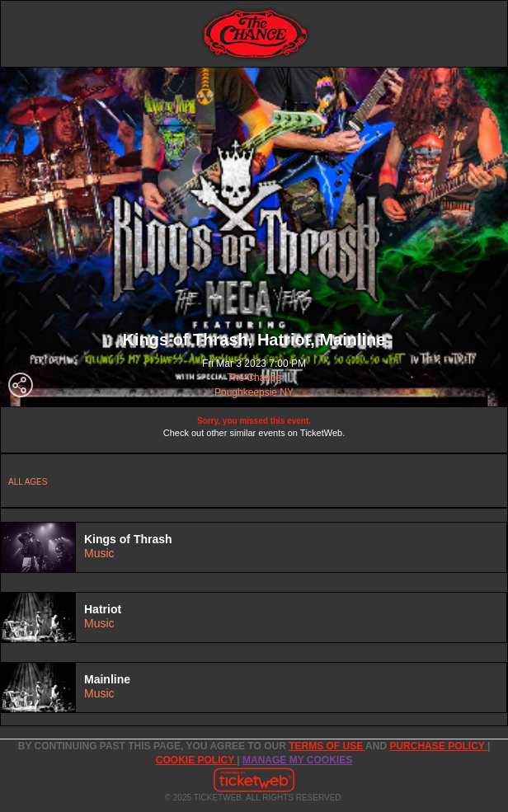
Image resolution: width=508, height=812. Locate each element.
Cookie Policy (196, 760)
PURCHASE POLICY (438, 746)
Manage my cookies (297, 760)
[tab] (254, 547)
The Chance (254, 378)
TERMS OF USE (327, 746)
